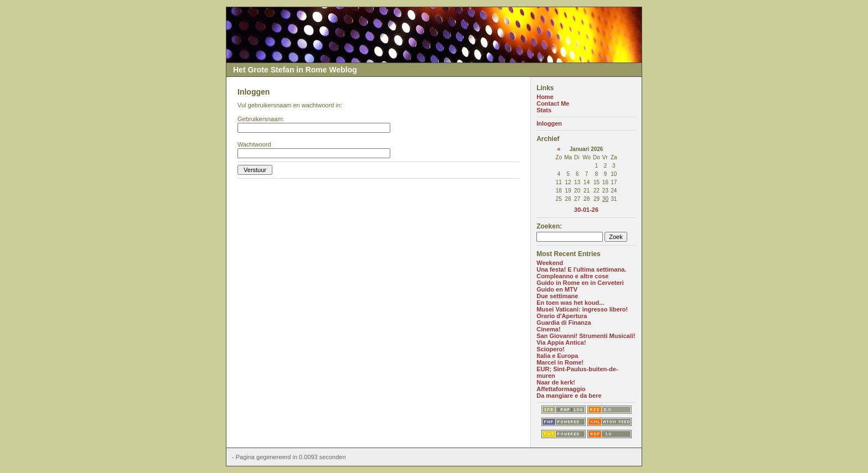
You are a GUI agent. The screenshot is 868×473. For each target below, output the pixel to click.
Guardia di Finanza (564, 323)
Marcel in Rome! (560, 362)
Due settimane (557, 296)
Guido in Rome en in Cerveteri (580, 283)
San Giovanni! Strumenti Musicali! (586, 336)
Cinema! (548, 329)
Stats (544, 110)
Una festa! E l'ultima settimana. (581, 269)
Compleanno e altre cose (572, 276)
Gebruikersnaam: (261, 119)
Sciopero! (551, 349)
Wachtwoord (254, 144)
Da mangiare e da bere (569, 396)
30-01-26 (586, 210)
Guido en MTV (557, 289)
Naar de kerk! (556, 382)
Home (545, 97)
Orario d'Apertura (562, 316)
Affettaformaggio (561, 389)
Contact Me (553, 103)
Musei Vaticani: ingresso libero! (582, 309)
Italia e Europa (557, 356)
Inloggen (549, 123)
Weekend (550, 263)
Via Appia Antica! (561, 342)
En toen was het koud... (570, 303)
